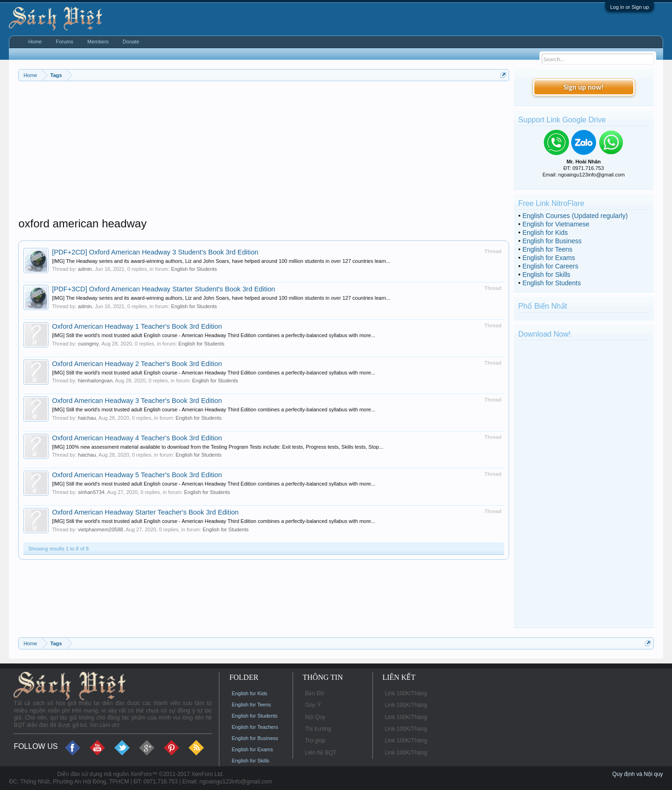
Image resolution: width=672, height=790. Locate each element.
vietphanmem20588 (101, 529)
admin (85, 269)
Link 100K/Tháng (406, 693)
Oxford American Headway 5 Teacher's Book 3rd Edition (137, 475)
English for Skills (546, 275)
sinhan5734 (91, 492)
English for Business (552, 241)
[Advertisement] (263, 151)
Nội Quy (315, 717)
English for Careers (550, 266)
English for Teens (547, 249)
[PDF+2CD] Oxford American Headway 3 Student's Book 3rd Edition (155, 252)
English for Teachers (255, 727)
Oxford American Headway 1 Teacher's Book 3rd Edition (137, 326)
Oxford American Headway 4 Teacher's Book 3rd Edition (137, 438)
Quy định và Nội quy (638, 774)
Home (35, 42)
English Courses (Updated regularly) (575, 216)
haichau (87, 418)
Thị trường (318, 729)
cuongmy (88, 344)
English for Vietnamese (556, 224)
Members (98, 42)
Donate (131, 42)
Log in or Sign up (629, 7)
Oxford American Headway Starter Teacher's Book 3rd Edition (145, 512)
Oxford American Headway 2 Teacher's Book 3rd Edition (137, 364)
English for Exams (549, 258)
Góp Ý (313, 705)
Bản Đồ (314, 693)
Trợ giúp (315, 741)
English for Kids (545, 233)
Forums (65, 42)
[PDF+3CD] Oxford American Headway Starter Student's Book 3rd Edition (163, 289)
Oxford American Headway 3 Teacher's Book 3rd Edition (137, 401)
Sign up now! (583, 87)
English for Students (194, 269)
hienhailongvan (95, 381)
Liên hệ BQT (321, 753)
